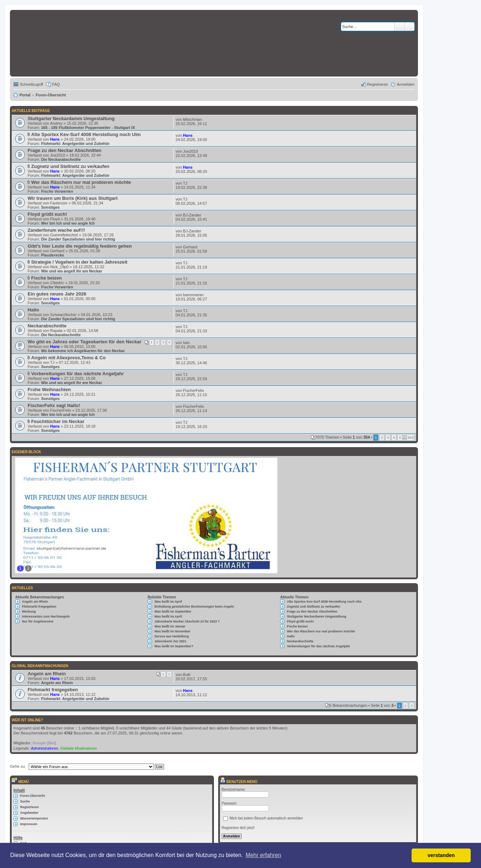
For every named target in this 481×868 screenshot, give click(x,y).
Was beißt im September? (174, 646)
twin (187, 343)
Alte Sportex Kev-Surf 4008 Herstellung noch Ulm (86, 134)
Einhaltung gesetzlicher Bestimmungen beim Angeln (194, 607)
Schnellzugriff (32, 84)
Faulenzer (59, 203)
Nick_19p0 (60, 267)
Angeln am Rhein (35, 602)
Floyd (55, 219)
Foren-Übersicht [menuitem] (33, 796)
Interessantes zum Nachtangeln (46, 616)
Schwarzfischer (64, 315)
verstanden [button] (441, 855)
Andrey (56, 123)
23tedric (57, 283)
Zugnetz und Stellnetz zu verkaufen (70, 166)
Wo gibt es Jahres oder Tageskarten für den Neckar (84, 342)
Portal (25, 95)
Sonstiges (50, 207)
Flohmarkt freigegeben (39, 607)
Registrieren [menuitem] (377, 84)
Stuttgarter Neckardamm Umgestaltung (71, 119)
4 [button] (394, 437)
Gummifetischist (64, 235)
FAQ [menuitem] (56, 84)
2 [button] (382, 437)
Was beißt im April (168, 602)
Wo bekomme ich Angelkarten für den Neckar (83, 351)
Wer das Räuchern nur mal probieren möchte (81, 182)
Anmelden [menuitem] (406, 84)
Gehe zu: (18, 766)
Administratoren (44, 748)
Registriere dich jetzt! (238, 828)
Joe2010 (58, 155)
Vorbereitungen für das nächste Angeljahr (78, 374)
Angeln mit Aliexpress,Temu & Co (68, 358)
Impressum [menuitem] (29, 824)
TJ (185, 183)
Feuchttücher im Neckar (58, 421)
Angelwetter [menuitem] (29, 813)
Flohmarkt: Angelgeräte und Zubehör (75, 143)
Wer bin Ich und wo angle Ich (68, 223)
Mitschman (193, 119)
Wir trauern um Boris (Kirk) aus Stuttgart (73, 198)
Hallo (33, 310)
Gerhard (57, 251)
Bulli (187, 675)
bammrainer (194, 295)
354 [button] (410, 437)
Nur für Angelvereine (38, 621)
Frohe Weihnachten (49, 390)
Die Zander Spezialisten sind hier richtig (78, 239)
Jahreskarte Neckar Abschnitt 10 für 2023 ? (187, 621)
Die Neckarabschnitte (61, 159)
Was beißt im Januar (170, 626)
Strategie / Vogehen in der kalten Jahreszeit (79, 262)
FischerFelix (194, 390)
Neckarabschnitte (47, 326)
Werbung (29, 611)
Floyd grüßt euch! (47, 214)
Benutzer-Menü (239, 782)
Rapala (56, 331)
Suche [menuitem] (25, 801)
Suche (400, 27)
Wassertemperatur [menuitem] (34, 818)
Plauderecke (53, 255)
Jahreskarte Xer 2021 (170, 641)
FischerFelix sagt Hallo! (54, 405)
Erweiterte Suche (410, 27)
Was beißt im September (173, 611)
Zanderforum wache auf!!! (56, 230)
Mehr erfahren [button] (263, 855)
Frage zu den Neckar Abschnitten (64, 150)
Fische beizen (46, 278)
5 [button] (400, 437)
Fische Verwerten (57, 191)
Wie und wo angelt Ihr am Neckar (72, 271)
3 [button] (388, 437)
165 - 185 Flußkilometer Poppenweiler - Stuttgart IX (88, 128)
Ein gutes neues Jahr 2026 (57, 294)
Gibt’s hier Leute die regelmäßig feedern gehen (80, 246)
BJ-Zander (192, 215)
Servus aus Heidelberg (172, 636)
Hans (55, 139)
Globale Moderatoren (78, 748)
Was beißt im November (172, 631)
